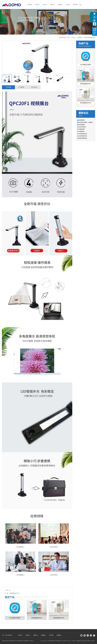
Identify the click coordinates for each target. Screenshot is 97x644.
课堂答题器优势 (83, 138)
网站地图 (78, 641)
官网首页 (30, 5)
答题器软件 (82, 131)
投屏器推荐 (82, 120)
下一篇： (12, 593)
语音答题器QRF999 (86, 103)
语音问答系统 (82, 127)
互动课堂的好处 (83, 134)
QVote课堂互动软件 (86, 65)
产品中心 (74, 38)
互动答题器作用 (83, 136)
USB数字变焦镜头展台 (89, 38)
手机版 (73, 641)
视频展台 (80, 38)
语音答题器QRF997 (86, 84)
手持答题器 (82, 125)
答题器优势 (82, 129)
